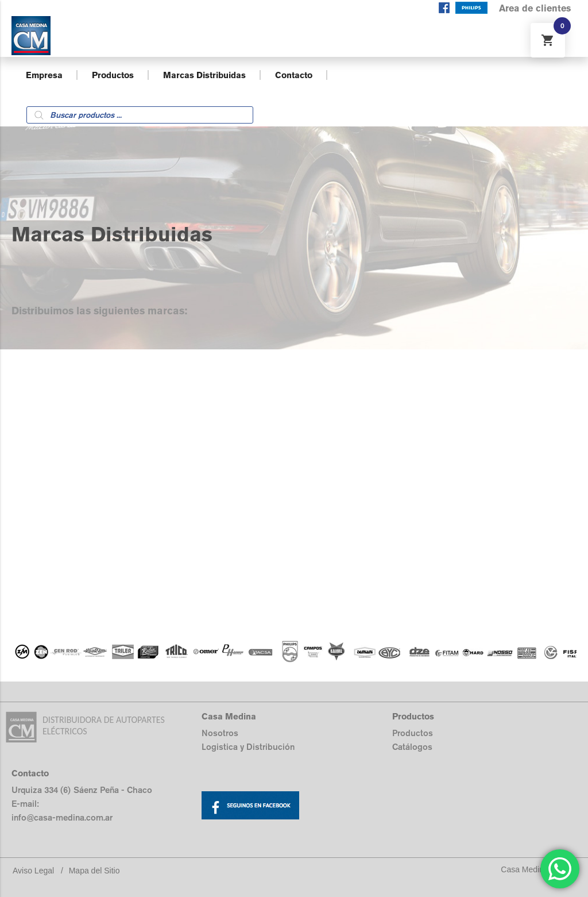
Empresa (44, 75)
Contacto (294, 75)
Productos (113, 75)
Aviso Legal (33, 871)
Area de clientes (535, 8)
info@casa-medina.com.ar (62, 817)
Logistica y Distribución (248, 747)
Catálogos (412, 747)
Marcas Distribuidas (204, 75)
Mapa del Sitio (94, 871)
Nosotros (220, 733)
